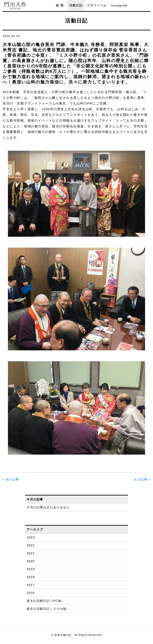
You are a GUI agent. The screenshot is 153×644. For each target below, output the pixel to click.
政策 (60, 5)
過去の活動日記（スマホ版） (48, 609)
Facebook (136, 5)
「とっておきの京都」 (130, 120)
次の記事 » (142, 479)
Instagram (119, 5)
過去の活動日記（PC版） (46, 601)
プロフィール (97, 5)
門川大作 (15, 6)
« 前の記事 (11, 479)
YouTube (148, 5)
